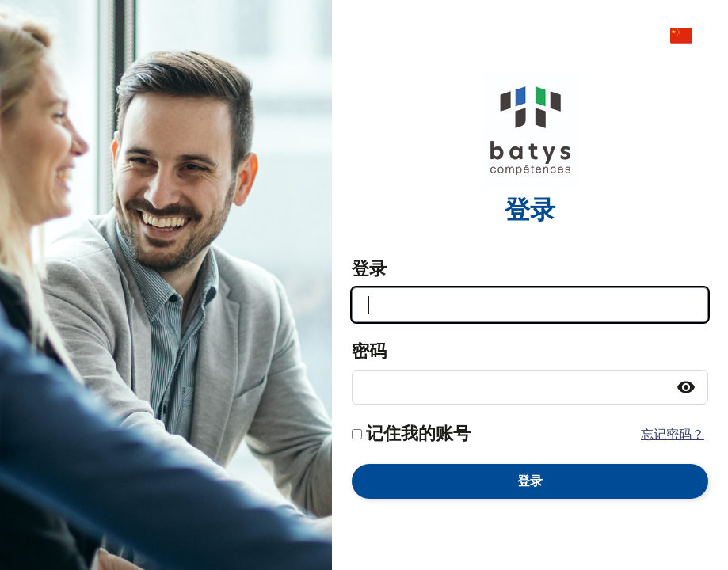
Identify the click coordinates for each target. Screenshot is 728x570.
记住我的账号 (418, 434)
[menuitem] (689, 36)
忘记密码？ (673, 435)
